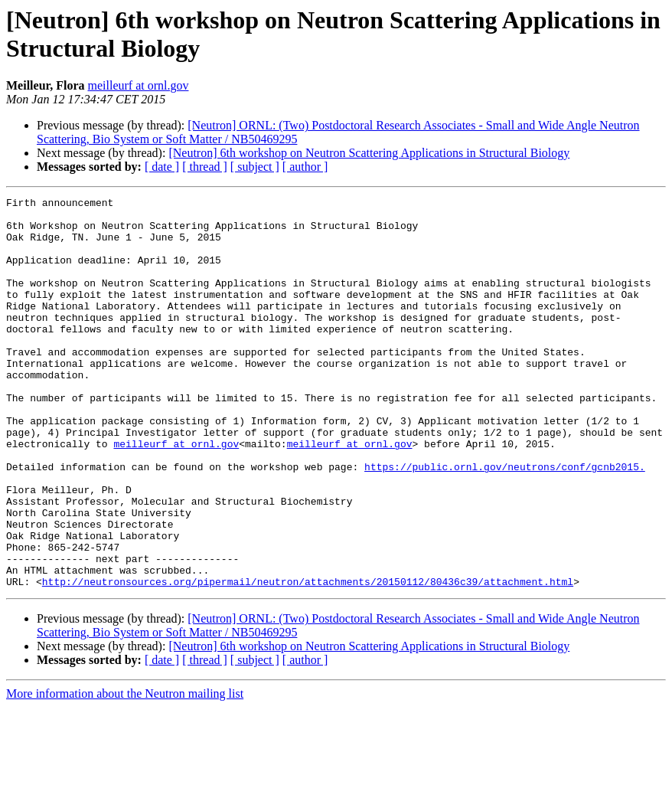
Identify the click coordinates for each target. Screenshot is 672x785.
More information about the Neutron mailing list (125, 772)
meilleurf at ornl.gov (139, 85)
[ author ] (305, 167)
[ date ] (162, 167)
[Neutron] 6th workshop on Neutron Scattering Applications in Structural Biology (369, 153)
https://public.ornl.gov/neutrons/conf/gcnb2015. (505, 522)
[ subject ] (255, 167)
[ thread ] (205, 167)
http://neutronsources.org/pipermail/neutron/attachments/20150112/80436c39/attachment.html (308, 659)
